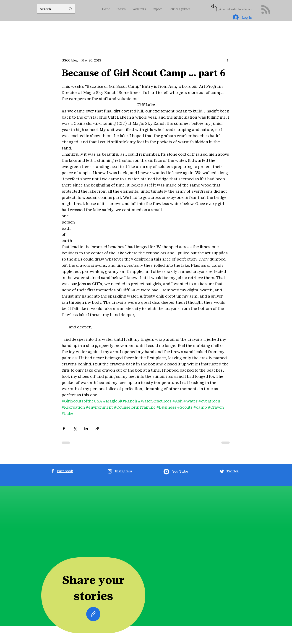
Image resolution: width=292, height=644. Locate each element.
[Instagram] (110, 471)
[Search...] (50, 9)
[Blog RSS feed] (266, 10)
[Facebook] (53, 471)
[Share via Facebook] (64, 429)
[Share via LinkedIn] (86, 429)
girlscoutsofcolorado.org (235, 9)
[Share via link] (97, 429)
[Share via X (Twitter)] (75, 429)
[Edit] (93, 614)
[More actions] (228, 60)
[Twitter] (222, 471)
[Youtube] (166, 472)
